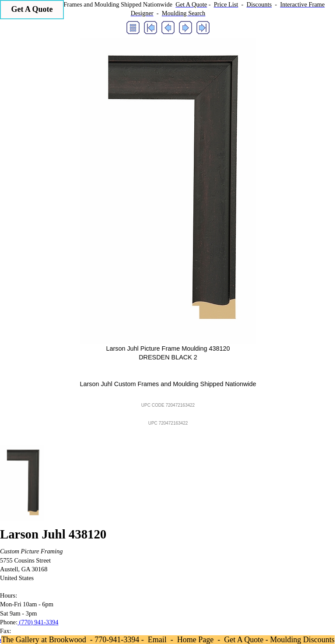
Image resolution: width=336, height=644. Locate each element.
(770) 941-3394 (38, 622)
